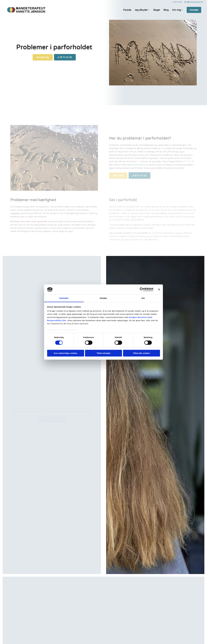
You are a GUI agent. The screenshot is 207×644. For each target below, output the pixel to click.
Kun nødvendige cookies (66, 353)
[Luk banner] (159, 289)
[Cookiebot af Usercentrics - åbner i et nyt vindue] (142, 289)
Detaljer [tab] (103, 298)
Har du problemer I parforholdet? (140, 138)
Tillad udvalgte (104, 353)
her (76, 330)
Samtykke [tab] (64, 298)
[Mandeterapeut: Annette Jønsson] (26, 10)
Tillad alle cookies (141, 353)
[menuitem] (177, 2)
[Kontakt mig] (43, 57)
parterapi (113, 161)
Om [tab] (143, 298)
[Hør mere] (118, 176)
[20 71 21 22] (65, 57)
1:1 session (142, 161)
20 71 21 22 (177, 2)
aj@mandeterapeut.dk (194, 2)
